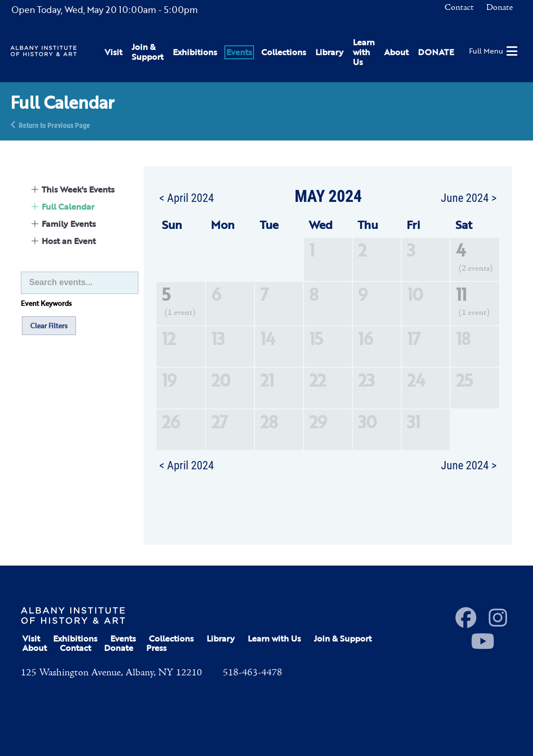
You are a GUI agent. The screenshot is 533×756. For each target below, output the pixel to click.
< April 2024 (187, 197)
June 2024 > (469, 197)
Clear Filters (49, 326)
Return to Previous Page (54, 125)
